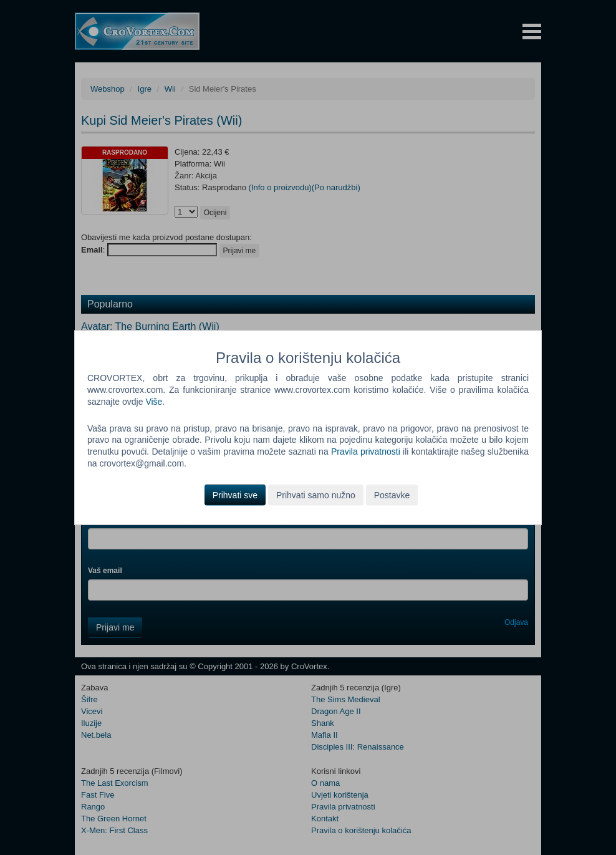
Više (154, 401)
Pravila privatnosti (366, 452)
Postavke (392, 495)
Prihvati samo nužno (316, 495)
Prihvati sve (235, 495)
